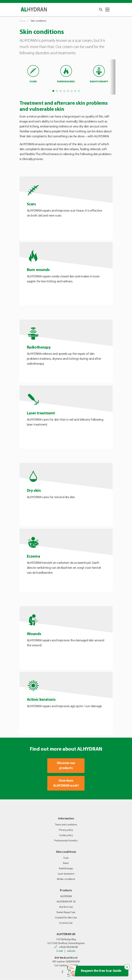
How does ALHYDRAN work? (66, 783)
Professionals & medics (66, 841)
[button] (100, 10)
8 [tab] (79, 91)
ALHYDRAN (66, 896)
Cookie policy (66, 835)
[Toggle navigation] (107, 10)
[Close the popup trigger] (127, 967)
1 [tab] (53, 91)
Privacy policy (66, 830)
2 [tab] (57, 91)
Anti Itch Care (66, 907)
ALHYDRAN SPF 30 (66, 902)
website (71, 951)
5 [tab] (68, 91)
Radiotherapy (66, 869)
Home (23, 21)
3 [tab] (61, 91)
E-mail (60, 951)
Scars (66, 858)
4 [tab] (64, 91)
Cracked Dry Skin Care (66, 918)
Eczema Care (66, 923)
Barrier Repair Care (66, 912)
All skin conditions (66, 879)
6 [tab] (72, 91)
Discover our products (66, 766)
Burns (66, 863)
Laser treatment (66, 874)
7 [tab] (75, 91)
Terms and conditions (66, 825)
